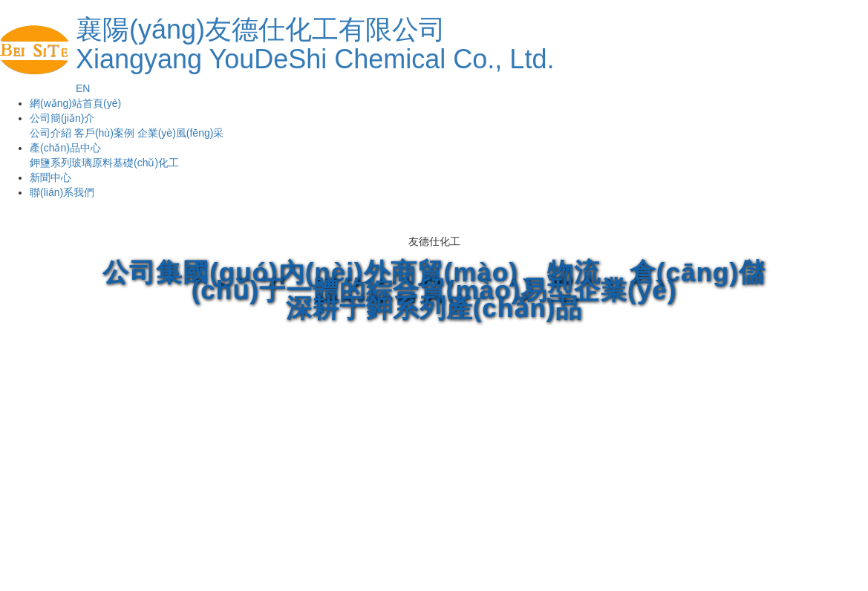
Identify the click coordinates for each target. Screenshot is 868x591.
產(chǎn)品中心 (65, 148)
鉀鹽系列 (50, 163)
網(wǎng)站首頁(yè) (75, 103)
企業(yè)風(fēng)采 (181, 133)
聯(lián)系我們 (62, 192)
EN (83, 88)
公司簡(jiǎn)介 (62, 118)
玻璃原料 (92, 163)
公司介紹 (50, 133)
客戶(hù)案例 (104, 133)
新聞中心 (50, 177)
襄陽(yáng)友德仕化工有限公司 (315, 44)
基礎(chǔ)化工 (146, 163)
